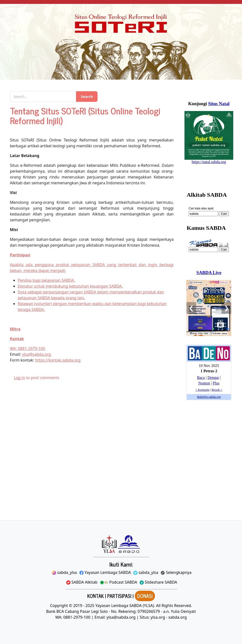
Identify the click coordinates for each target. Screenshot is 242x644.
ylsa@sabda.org (37, 354)
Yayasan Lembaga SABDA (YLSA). (125, 606)
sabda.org (178, 617)
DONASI (145, 596)
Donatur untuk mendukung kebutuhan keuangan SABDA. (70, 286)
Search (87, 96)
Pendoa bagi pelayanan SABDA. (47, 280)
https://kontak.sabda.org (58, 360)
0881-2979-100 (32, 348)
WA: (14, 348)
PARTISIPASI (119, 596)
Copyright (59, 606)
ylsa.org (158, 617)
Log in (19, 378)
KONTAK (96, 596)
